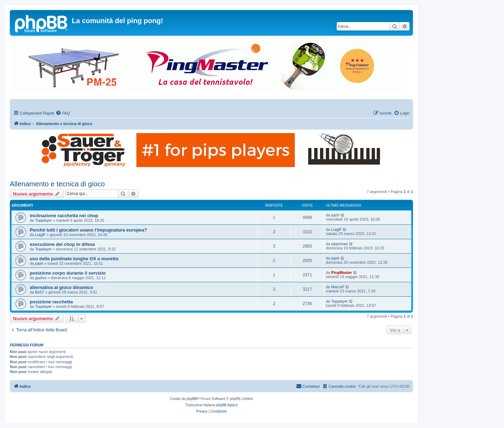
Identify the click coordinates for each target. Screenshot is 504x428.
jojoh (335, 215)
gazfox (41, 278)
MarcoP (338, 287)
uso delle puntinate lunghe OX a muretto (74, 259)
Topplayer (43, 220)
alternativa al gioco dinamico (61, 287)
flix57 (40, 292)
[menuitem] (63, 113)
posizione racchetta (51, 302)
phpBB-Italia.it (227, 405)
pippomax (339, 244)
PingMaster (341, 272)
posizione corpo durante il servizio (68, 273)
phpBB (192, 399)
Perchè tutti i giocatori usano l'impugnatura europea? (88, 230)
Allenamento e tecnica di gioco (57, 184)
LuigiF (40, 235)
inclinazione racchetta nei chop (64, 216)
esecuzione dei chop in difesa (62, 244)
